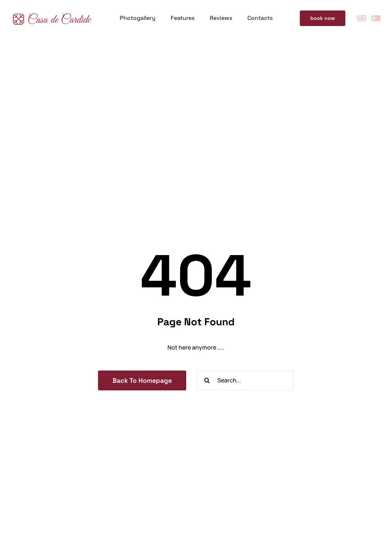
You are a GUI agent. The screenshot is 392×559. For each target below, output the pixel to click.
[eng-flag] (362, 18)
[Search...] (245, 380)
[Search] (207, 380)
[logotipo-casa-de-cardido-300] (52, 12)
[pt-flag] (376, 18)
